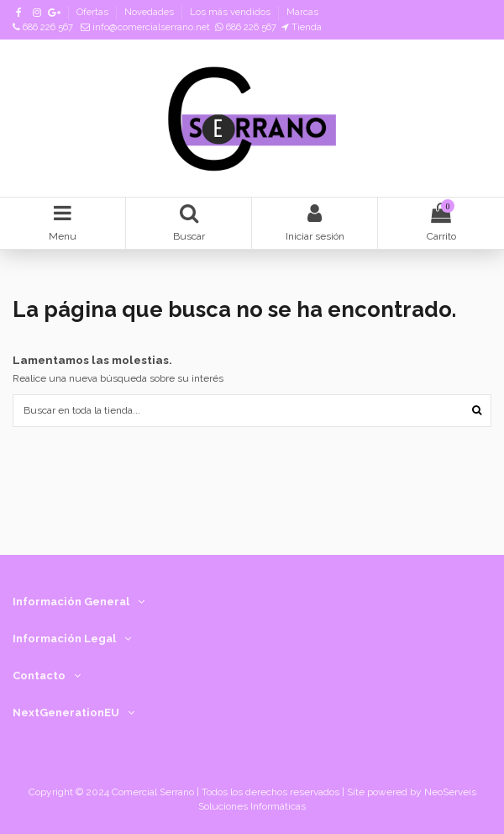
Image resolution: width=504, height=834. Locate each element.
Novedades (150, 12)
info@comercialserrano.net (145, 27)
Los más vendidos (231, 12)
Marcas (302, 12)
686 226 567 (43, 27)
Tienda (302, 27)
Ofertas (94, 12)
